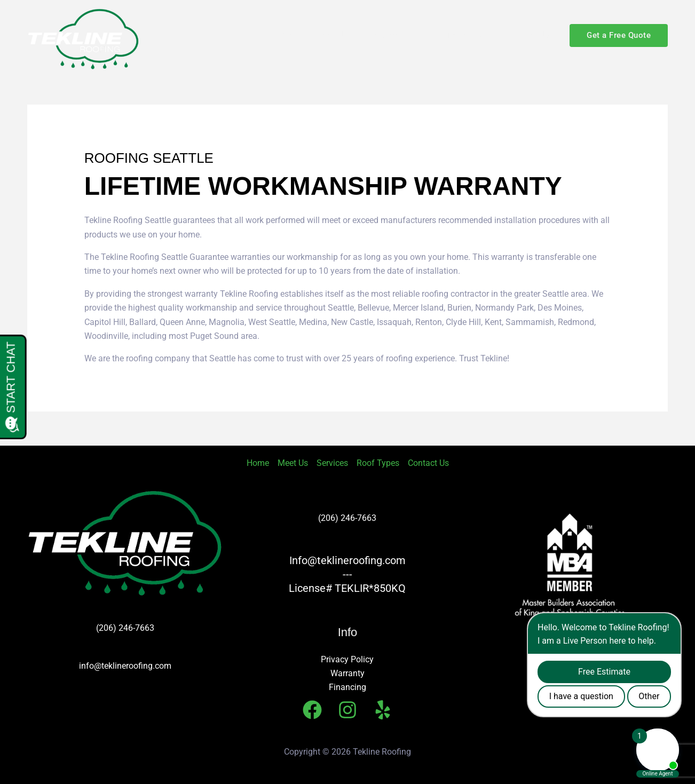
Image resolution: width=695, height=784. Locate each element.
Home (280, 35)
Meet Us (330, 35)
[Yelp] (383, 710)
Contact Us (526, 35)
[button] (477, 35)
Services (386, 35)
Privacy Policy (347, 659)
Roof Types (453, 35)
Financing (347, 687)
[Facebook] (312, 710)
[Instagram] (347, 710)
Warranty (347, 673)
